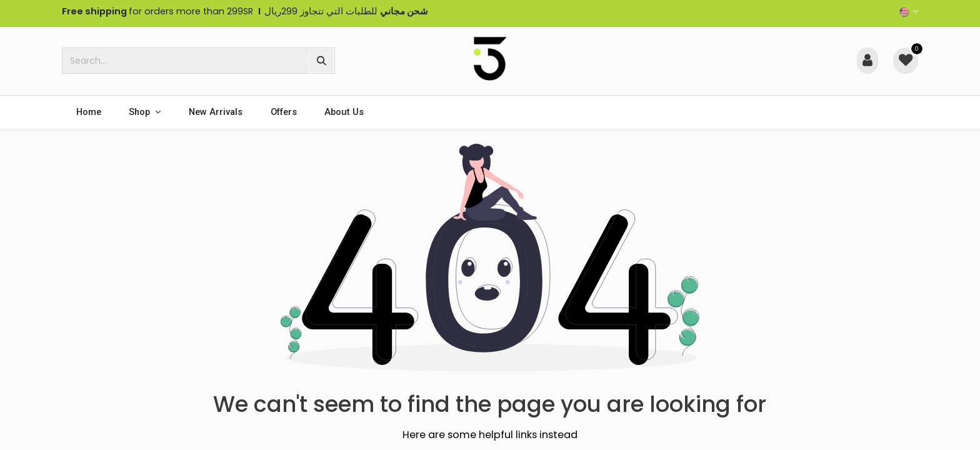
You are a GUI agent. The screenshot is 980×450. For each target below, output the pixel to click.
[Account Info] (867, 61)
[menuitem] (88, 112)
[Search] (322, 61)
